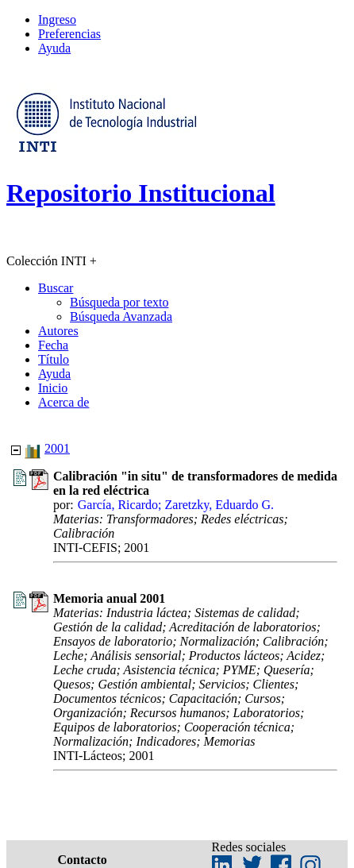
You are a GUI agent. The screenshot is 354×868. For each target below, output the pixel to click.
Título (54, 359)
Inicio (53, 388)
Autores (58, 331)
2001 (57, 448)
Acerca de (63, 402)
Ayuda (54, 48)
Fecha (53, 345)
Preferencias (69, 34)
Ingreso (57, 19)
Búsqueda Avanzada (121, 316)
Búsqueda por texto (119, 302)
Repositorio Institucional (141, 193)
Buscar (56, 288)
